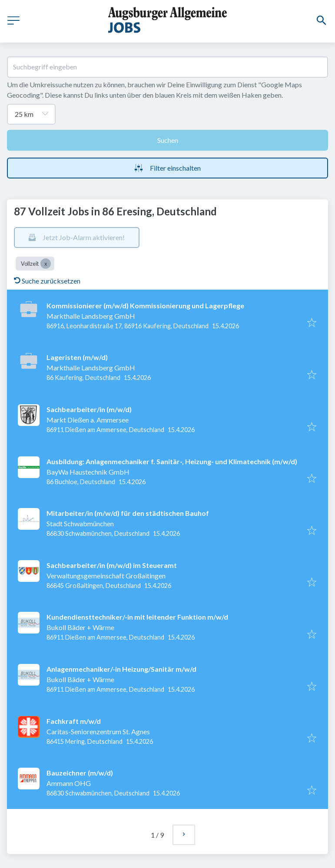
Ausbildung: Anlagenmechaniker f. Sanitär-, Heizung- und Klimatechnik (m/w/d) (172, 461)
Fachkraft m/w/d (74, 721)
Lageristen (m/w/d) (77, 357)
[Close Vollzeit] (46, 264)
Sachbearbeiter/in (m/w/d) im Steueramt (112, 565)
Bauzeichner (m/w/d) (80, 773)
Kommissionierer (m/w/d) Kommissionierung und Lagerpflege (145, 305)
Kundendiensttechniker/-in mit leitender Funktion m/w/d (137, 617)
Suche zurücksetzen (47, 281)
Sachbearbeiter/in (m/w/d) (89, 409)
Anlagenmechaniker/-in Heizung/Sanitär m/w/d (121, 669)
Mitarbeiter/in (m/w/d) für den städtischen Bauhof (128, 513)
